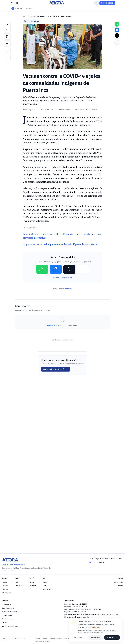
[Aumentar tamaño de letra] (7, 24)
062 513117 (79, 609)
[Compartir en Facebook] (56, 269)
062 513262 (88, 609)
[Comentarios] (7, 44)
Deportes (5, 586)
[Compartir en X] (69, 269)
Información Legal (8, 608)
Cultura (18, 582)
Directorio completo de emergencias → (78, 617)
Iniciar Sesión (119, 582)
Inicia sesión (52, 325)
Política (4, 582)
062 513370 (115, 614)
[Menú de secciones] (11, 3)
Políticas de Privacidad (9, 612)
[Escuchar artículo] (7, 51)
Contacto (120, 586)
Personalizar (96, 637)
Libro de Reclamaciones (10, 626)
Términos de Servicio (56, 639)
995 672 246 (83, 604)
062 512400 (101, 614)
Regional (20, 9)
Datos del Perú (47, 589)
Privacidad (45, 639)
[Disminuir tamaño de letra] (7, 30)
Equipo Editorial (7, 615)
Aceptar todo (112, 637)
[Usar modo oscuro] (96, 3)
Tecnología (19, 586)
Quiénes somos (68, 639)
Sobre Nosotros (7, 605)
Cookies (4, 622)
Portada (45, 582)
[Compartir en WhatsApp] (42, 269)
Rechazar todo (79, 637)
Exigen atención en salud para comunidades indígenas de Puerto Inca (60, 244)
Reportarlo (68, 289)
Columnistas (33, 586)
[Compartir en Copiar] (83, 269)
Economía (5, 589)
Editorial (32, 582)
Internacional (6, 593)
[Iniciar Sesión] (107, 3)
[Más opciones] (7, 58)
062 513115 (97, 609)
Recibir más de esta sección (56, 369)
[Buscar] (17, 3)
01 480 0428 (83, 607)
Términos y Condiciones (10, 619)
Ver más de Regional (62, 277)
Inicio (25, 16)
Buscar (45, 586)
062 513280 (82, 612)
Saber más (96, 627)
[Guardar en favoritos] (7, 36)
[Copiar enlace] (117, 41)
